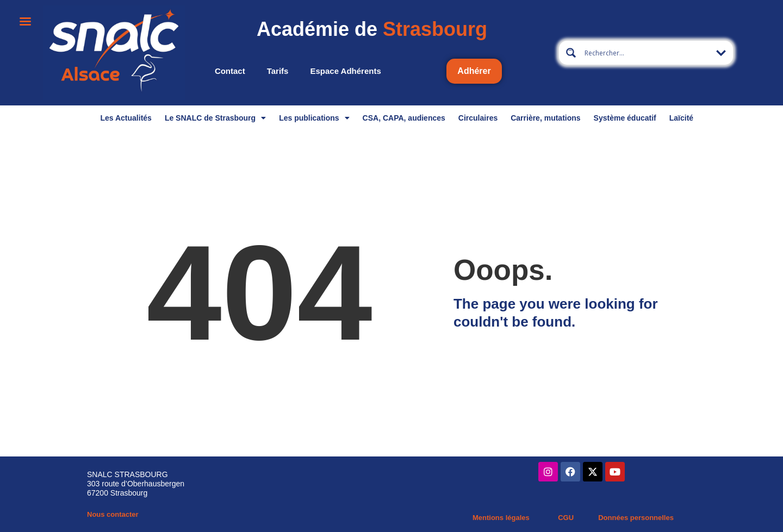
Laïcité (681, 118)
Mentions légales (501, 518)
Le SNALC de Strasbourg (215, 118)
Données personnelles (636, 518)
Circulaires (478, 118)
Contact (230, 71)
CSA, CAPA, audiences (404, 118)
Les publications (314, 118)
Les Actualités (126, 118)
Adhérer (474, 71)
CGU (566, 518)
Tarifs (278, 71)
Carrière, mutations (545, 118)
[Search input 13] (647, 53)
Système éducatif (625, 118)
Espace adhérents (345, 71)
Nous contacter (113, 514)
